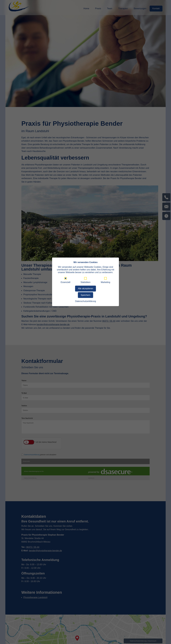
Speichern (85, 295)
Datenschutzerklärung (85, 301)
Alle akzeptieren (85, 289)
